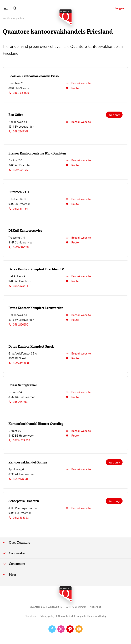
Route (72, 88)
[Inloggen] (118, 8)
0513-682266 (19, 247)
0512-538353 (19, 518)
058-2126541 (18, 479)
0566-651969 (19, 93)
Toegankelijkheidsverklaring (91, 616)
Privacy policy (47, 616)
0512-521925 (18, 170)
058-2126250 (18, 325)
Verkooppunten (15, 18)
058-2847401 (18, 132)
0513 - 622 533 (19, 441)
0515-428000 (19, 363)
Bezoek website (78, 83)
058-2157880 (18, 402)
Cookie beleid (65, 616)
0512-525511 (18, 286)
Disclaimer (30, 616)
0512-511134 (18, 209)
